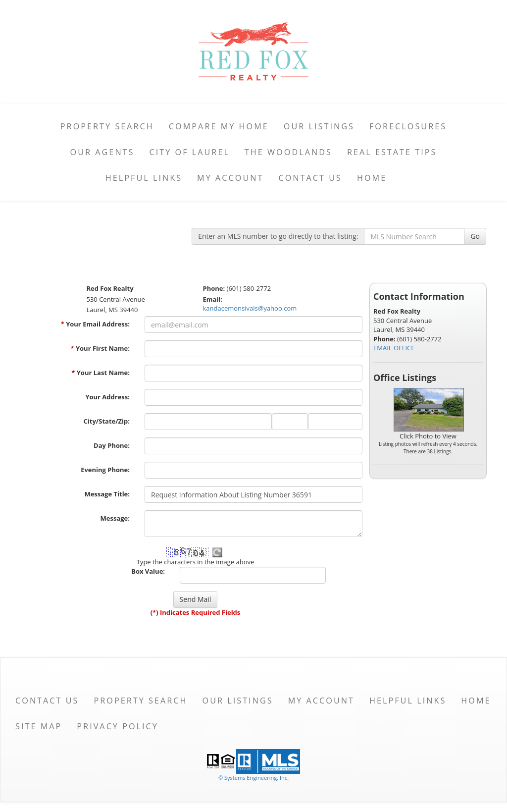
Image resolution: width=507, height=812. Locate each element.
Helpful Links (144, 178)
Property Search (107, 126)
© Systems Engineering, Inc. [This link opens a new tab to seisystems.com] (253, 778)
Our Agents (102, 152)
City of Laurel (189, 152)
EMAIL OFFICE (394, 348)
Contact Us (310, 178)
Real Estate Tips (392, 152)
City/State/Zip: (107, 421)
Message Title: (107, 494)
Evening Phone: (105, 470)
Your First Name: (100, 348)
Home (372, 178)
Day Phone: (112, 445)
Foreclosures (408, 126)
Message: (115, 518)
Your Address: (107, 397)
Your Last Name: (101, 373)
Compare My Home (219, 126)
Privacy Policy (118, 726)
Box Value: (148, 571)
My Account (230, 178)
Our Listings (319, 126)
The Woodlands (288, 152)
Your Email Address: (95, 324)
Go (475, 236)
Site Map (39, 726)
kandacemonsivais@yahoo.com (250, 308)
